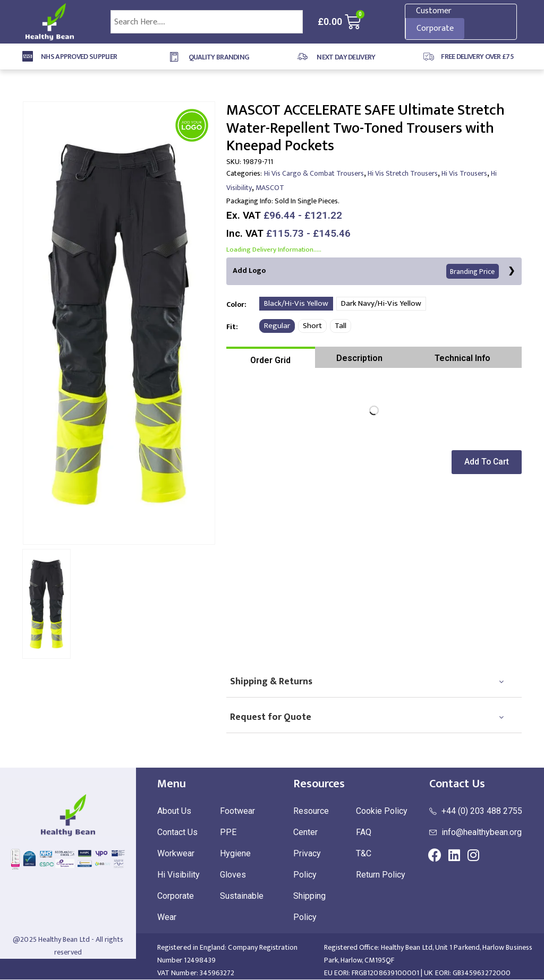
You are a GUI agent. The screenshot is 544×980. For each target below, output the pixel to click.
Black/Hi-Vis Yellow (296, 304)
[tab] (271, 358)
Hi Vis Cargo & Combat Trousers (314, 173)
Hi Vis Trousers (464, 173)
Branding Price (473, 272)
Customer (434, 11)
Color (235, 304)
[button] (489, 463)
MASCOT (270, 188)
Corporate (435, 28)
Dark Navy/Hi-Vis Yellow (381, 304)
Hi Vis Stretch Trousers (403, 173)
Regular (277, 326)
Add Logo (366, 272)
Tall (341, 326)
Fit (231, 327)
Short (312, 326)
